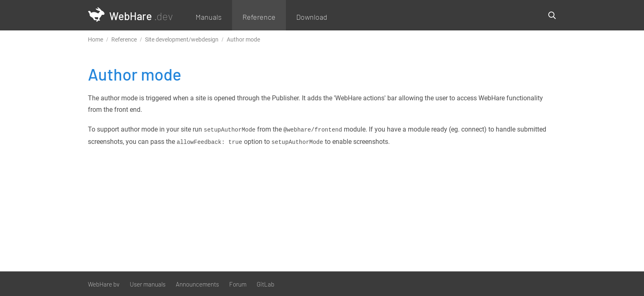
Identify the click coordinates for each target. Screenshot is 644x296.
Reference (259, 17)
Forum (238, 284)
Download (312, 17)
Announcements (197, 284)
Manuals (209, 17)
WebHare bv (104, 284)
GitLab (266, 284)
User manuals (148, 284)
